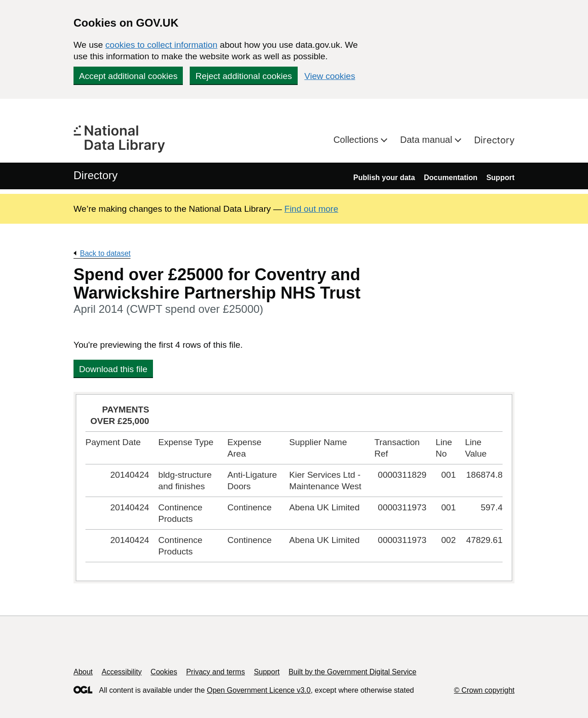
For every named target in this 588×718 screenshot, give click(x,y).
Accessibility (122, 672)
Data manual (427, 140)
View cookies (330, 76)
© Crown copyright (484, 690)
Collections (357, 140)
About (83, 672)
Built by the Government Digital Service (352, 672)
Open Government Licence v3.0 (259, 690)
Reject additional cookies (243, 76)
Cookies (164, 672)
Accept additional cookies (128, 76)
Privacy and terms (215, 672)
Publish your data (384, 178)
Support (500, 178)
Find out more (311, 209)
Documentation (451, 178)
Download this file (113, 369)
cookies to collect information (161, 45)
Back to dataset (105, 253)
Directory (494, 140)
